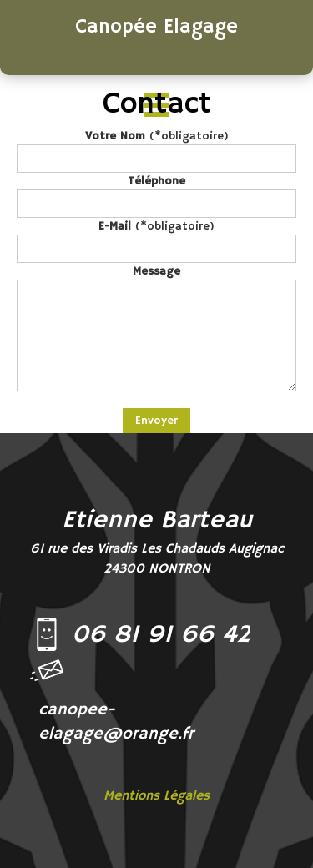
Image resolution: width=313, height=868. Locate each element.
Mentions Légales (156, 796)
